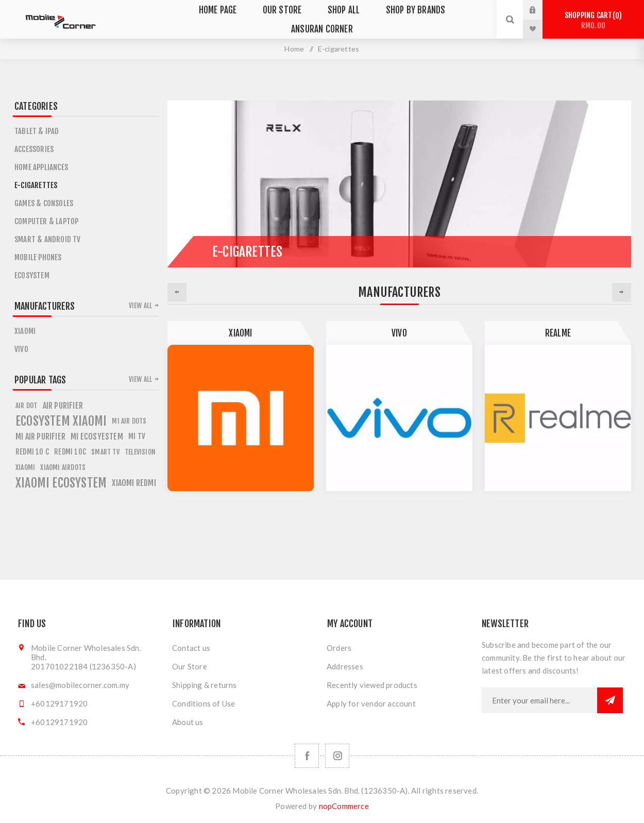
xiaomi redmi (134, 483)
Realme (558, 333)
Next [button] (622, 292)
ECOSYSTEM (32, 275)
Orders (339, 648)
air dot (26, 405)
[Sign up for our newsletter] (539, 700)
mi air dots (129, 421)
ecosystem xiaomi (61, 421)
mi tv (137, 436)
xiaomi (25, 467)
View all (141, 306)
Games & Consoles (44, 203)
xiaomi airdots (63, 467)
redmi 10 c (32, 452)
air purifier (63, 406)
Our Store (190, 666)
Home (294, 49)
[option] (241, 406)
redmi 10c (70, 452)
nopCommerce (344, 806)
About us (188, 722)
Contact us (191, 648)
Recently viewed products (372, 685)
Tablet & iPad (37, 131)
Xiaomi (240, 333)
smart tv (105, 452)
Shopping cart (593, 20)
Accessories (34, 149)
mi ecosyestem (97, 436)
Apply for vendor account (371, 703)
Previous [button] (177, 292)
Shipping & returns (205, 685)
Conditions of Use (204, 703)
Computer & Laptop (46, 221)
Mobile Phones (38, 257)
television (140, 452)
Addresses (345, 666)
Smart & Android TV (48, 239)
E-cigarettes (36, 185)
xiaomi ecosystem (61, 483)
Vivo (399, 333)
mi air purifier (40, 436)
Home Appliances (41, 167)
